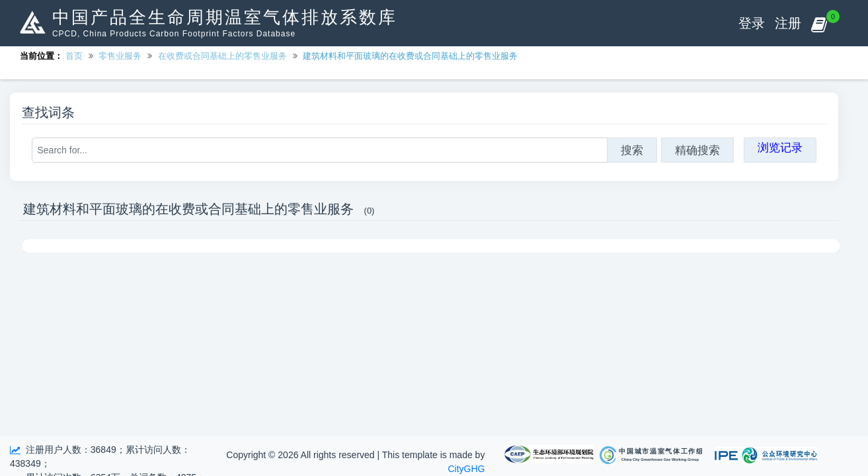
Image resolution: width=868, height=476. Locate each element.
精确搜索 (697, 150)
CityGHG (466, 469)
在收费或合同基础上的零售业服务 (222, 56)
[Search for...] (320, 150)
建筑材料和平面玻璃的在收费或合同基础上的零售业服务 (410, 56)
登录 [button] (752, 23)
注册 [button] (788, 23)
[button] (819, 23)
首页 (74, 56)
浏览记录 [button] (780, 147)
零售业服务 (120, 56)
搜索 (632, 150)
